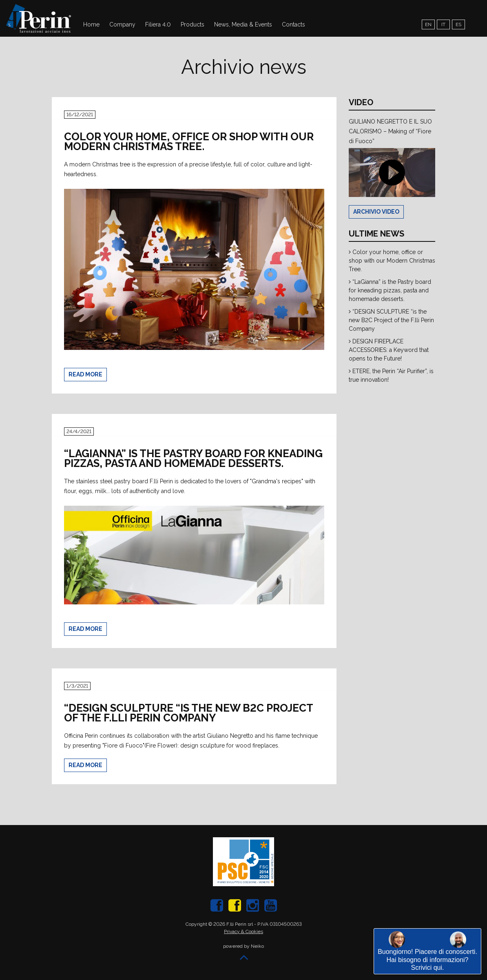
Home (91, 24)
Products (193, 24)
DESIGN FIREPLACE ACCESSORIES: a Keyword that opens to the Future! (389, 350)
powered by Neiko (243, 946)
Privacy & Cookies (243, 931)
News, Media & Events (243, 24)
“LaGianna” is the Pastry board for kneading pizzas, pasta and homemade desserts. (390, 290)
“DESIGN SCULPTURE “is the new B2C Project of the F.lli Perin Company (391, 320)
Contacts (293, 24)
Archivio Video (376, 212)
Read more (85, 374)
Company (122, 24)
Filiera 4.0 (158, 24)
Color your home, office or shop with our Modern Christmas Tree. (392, 261)
